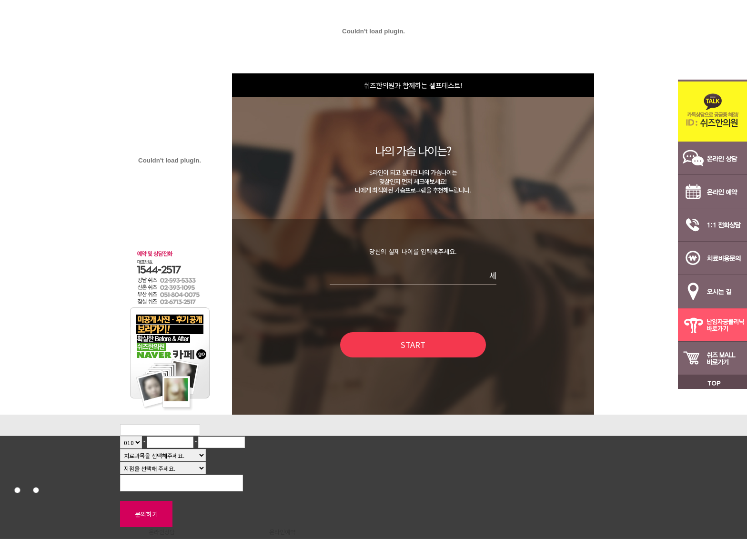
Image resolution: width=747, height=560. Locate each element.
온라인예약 (282, 532)
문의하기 (146, 514)
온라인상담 (162, 532)
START (413, 345)
